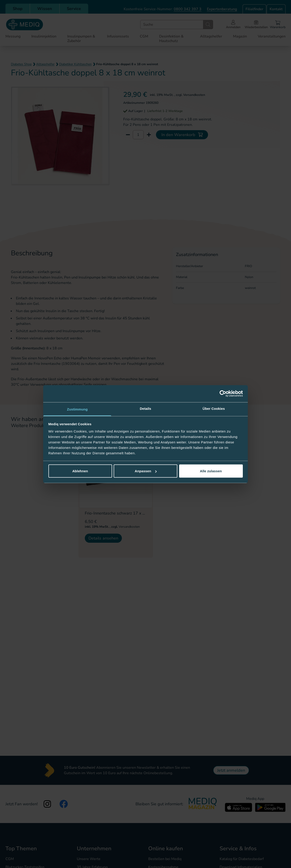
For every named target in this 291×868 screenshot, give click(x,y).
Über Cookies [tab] (214, 408)
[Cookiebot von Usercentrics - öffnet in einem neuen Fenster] (223, 394)
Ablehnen (80, 471)
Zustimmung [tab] (77, 409)
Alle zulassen (211, 471)
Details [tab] (145, 408)
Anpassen (146, 471)
